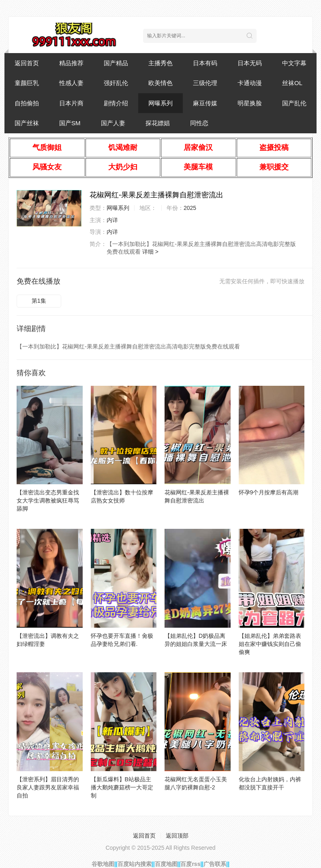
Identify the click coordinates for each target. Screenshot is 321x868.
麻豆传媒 (205, 103)
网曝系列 (160, 103)
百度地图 (166, 864)
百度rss (190, 864)
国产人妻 (113, 123)
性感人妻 (71, 83)
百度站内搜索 (135, 864)
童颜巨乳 (27, 83)
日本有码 (205, 63)
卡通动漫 (250, 83)
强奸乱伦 (116, 83)
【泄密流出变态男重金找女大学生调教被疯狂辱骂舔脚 (48, 500)
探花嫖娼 (158, 123)
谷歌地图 (103, 864)
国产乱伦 (294, 103)
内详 (112, 220)
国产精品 (116, 63)
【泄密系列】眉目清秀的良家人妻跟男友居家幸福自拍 (48, 787)
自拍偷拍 (27, 103)
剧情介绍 (116, 103)
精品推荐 (71, 63)
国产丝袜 (27, 123)
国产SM (70, 123)
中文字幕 (294, 63)
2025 (190, 208)
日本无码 (250, 63)
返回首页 (27, 63)
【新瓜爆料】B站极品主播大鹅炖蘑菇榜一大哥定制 (122, 787)
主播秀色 (160, 63)
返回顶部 (177, 836)
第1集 (39, 301)
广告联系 (215, 864)
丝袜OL (292, 83)
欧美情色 (160, 83)
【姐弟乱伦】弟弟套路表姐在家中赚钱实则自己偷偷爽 (270, 644)
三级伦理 (205, 83)
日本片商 (71, 103)
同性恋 (199, 123)
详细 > (150, 252)
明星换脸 (250, 103)
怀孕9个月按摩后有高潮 (269, 492)
